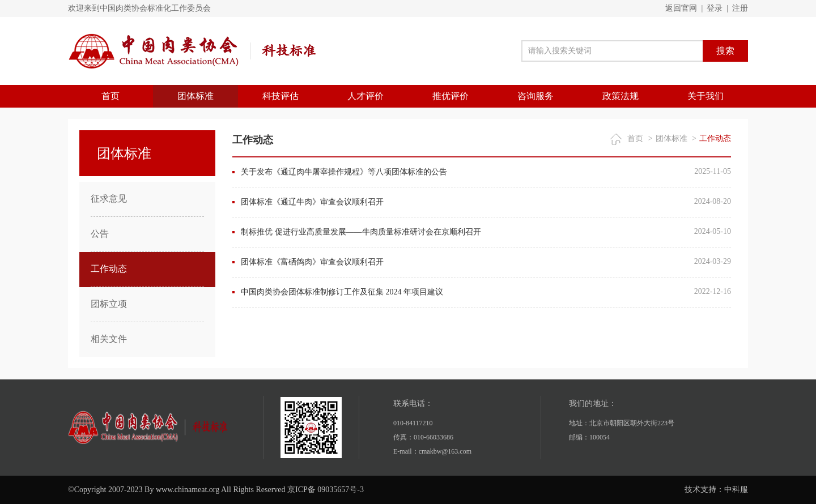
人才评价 (365, 96)
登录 (715, 8)
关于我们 (705, 96)
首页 (110, 96)
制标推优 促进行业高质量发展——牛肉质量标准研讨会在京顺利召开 (361, 232)
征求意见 (109, 198)
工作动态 (109, 269)
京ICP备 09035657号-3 (326, 490)
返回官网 (681, 8)
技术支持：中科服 (716, 490)
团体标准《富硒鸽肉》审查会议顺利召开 (312, 262)
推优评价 (450, 96)
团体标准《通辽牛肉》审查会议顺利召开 (312, 202)
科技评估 (280, 96)
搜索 (725, 51)
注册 (740, 8)
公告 (100, 234)
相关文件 (109, 339)
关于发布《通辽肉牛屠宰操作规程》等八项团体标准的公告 (344, 172)
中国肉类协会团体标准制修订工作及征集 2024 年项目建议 (342, 292)
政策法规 (620, 96)
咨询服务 (535, 96)
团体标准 (195, 96)
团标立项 (109, 304)
